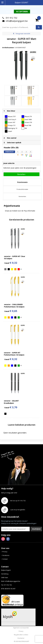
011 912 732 (11, 18)
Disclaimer (21, 638)
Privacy (5, 552)
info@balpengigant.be (17, 21)
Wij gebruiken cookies (21, 635)
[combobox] (19, 27)
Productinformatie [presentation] (22, 189)
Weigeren (34, 12)
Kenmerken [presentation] (22, 196)
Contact (5, 559)
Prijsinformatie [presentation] (22, 182)
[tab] (22, 182)
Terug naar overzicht (23, 34)
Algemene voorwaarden (21, 628)
